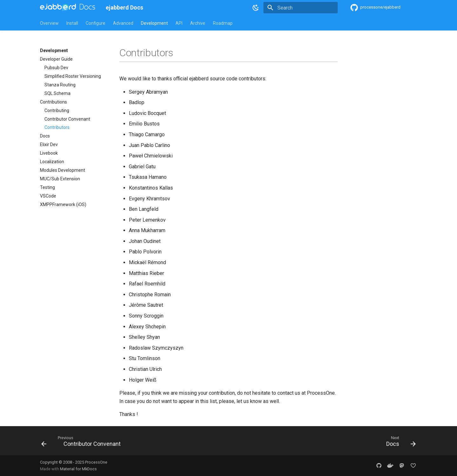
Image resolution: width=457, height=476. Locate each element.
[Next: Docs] (399, 443)
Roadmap (223, 23)
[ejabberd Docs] (68, 8)
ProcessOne (96, 462)
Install (72, 23)
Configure (96, 23)
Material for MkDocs (78, 469)
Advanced (123, 23)
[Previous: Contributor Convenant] (83, 443)
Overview (49, 23)
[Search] (301, 8)
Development (154, 23)
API (179, 23)
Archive (198, 23)
